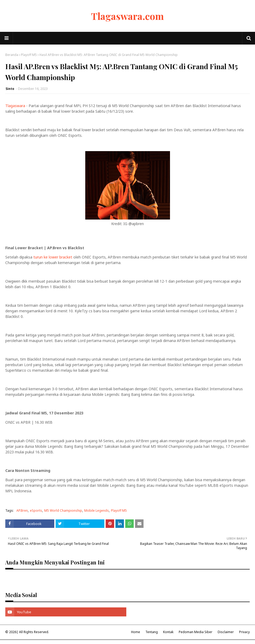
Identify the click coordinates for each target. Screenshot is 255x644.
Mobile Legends (97, 511)
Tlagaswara (15, 106)
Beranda (12, 55)
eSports (36, 511)
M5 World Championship (63, 511)
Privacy (244, 632)
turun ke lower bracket (53, 257)
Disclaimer (226, 632)
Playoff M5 (29, 55)
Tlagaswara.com (127, 16)
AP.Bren (22, 511)
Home (136, 632)
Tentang (152, 632)
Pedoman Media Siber (196, 632)
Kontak (168, 632)
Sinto (10, 89)
